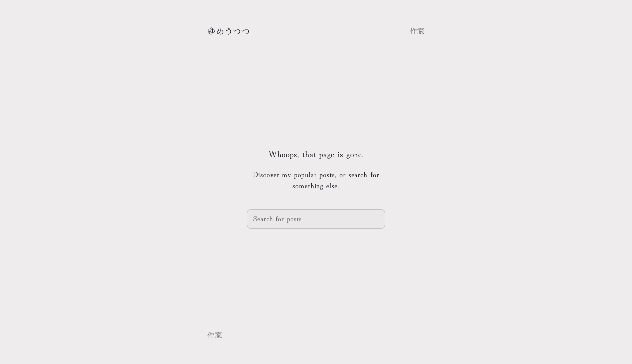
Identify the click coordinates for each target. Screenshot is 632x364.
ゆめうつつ (229, 30)
